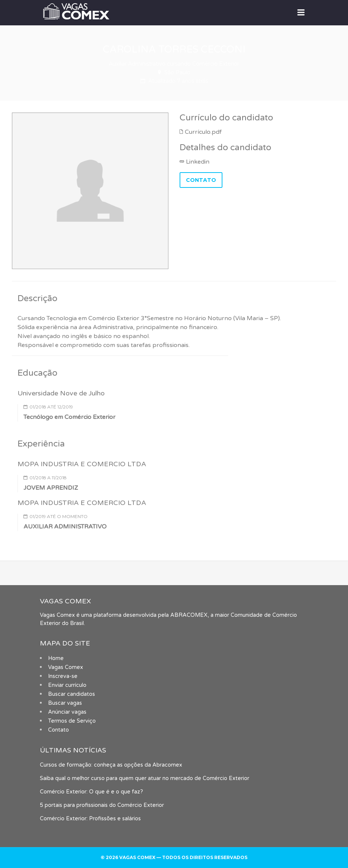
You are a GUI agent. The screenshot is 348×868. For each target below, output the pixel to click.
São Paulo (177, 72)
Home (56, 658)
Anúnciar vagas (67, 712)
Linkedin (198, 162)
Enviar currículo (67, 685)
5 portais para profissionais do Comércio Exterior (102, 805)
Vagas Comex (66, 667)
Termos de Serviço (72, 721)
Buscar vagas (65, 703)
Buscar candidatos (72, 694)
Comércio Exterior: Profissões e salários (90, 819)
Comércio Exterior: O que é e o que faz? (91, 792)
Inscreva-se (63, 676)
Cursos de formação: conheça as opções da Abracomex (111, 765)
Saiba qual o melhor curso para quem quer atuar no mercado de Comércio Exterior (145, 778)
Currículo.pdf (203, 132)
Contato (58, 730)
